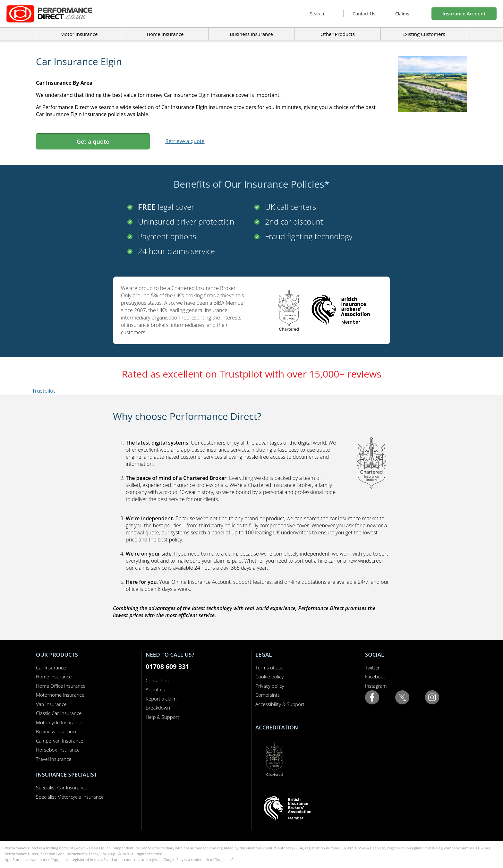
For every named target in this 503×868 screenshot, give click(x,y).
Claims (402, 14)
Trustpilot (44, 391)
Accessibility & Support (280, 704)
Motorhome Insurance (60, 695)
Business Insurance (251, 34)
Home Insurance (54, 677)
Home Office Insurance (61, 686)
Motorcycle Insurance (59, 722)
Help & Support (162, 717)
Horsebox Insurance (58, 750)
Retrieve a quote (185, 141)
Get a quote (93, 141)
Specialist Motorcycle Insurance (70, 797)
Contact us (157, 680)
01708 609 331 (167, 666)
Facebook (375, 677)
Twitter (372, 668)
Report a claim (161, 699)
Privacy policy (270, 686)
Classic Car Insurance (59, 713)
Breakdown (158, 708)
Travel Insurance (54, 759)
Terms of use (269, 668)
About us (155, 689)
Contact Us (364, 14)
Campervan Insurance (60, 741)
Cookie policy (269, 677)
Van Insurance (51, 704)
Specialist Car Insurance (62, 787)
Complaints (268, 695)
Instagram (376, 686)
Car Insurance (51, 668)
